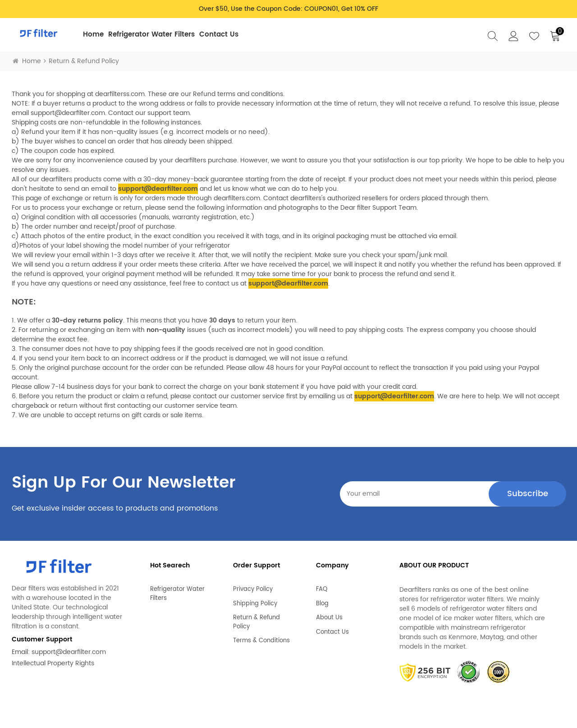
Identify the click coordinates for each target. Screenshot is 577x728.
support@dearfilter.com (69, 652)
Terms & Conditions (261, 637)
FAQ (322, 586)
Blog (322, 600)
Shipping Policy (255, 600)
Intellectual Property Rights (53, 663)
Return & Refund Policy (256, 619)
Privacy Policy (253, 586)
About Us (329, 614)
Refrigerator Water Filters (151, 35)
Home (93, 35)
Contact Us (219, 35)
